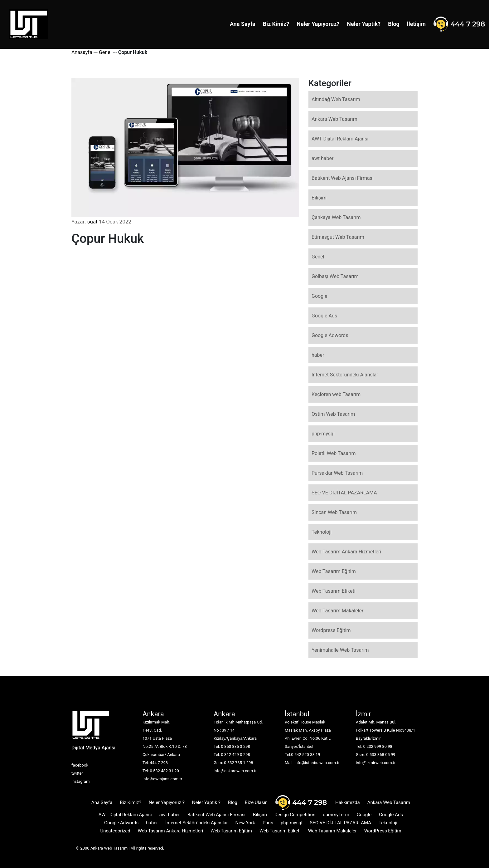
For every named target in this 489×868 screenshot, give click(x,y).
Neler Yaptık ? (206, 802)
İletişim (416, 24)
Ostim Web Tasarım (333, 414)
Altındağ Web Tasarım (336, 99)
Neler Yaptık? (364, 24)
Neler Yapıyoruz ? (167, 802)
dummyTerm (336, 815)
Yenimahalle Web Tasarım (340, 650)
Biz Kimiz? (276, 24)
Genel (105, 52)
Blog (394, 24)
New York (245, 823)
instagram (80, 781)
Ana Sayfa (243, 24)
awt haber (322, 158)
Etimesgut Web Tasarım (338, 237)
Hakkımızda (348, 802)
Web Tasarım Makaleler (337, 611)
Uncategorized (115, 831)
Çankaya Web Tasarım (336, 217)
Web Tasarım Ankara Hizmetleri (346, 552)
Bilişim (319, 198)
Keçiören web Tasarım (336, 394)
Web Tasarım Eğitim (334, 571)
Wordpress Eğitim (331, 630)
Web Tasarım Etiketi (334, 591)
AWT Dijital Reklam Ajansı (340, 139)
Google (320, 296)
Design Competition (295, 815)
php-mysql (323, 434)
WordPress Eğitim (383, 831)
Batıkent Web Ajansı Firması (343, 178)
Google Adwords (330, 335)
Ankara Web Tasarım (334, 119)
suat (92, 222)
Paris (268, 823)
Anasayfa (82, 52)
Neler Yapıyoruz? (318, 24)
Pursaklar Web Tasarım (337, 473)
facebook (80, 765)
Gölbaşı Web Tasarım (335, 276)
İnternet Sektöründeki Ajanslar (345, 375)
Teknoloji (322, 532)
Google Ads (324, 316)
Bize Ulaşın (256, 802)
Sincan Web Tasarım (334, 512)
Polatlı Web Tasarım (334, 453)
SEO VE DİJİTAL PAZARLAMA (344, 493)
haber (318, 355)
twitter (77, 773)
